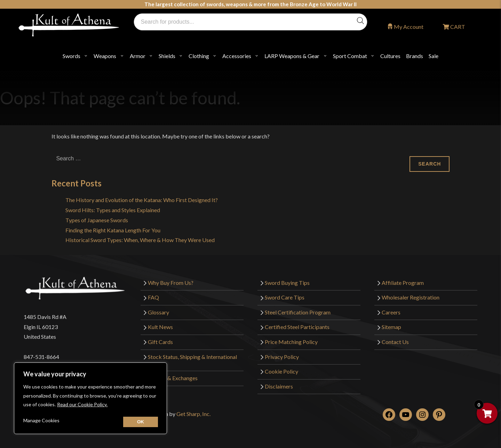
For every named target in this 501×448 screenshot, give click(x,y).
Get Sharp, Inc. (193, 414)
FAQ (153, 297)
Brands (415, 56)
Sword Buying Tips (287, 283)
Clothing (199, 56)
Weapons (105, 56)
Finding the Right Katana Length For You (113, 230)
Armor (138, 56)
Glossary (158, 312)
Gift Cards (160, 342)
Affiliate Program (403, 283)
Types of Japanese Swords (97, 220)
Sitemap (391, 327)
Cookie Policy (281, 371)
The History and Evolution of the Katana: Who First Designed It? (142, 200)
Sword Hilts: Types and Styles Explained (113, 210)
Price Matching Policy (291, 342)
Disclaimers (279, 386)
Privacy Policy (282, 357)
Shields (167, 56)
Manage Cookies (41, 420)
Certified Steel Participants (297, 327)
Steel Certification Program (298, 312)
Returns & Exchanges (173, 378)
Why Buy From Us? (171, 283)
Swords (71, 56)
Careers (391, 312)
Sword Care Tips (285, 297)
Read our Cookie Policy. (82, 404)
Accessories (237, 56)
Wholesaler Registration (411, 297)
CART (457, 27)
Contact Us (395, 342)
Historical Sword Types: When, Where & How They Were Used (140, 240)
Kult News (160, 327)
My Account (409, 27)
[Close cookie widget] (141, 422)
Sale (434, 56)
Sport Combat (350, 56)
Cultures (390, 56)
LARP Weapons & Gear (292, 56)
